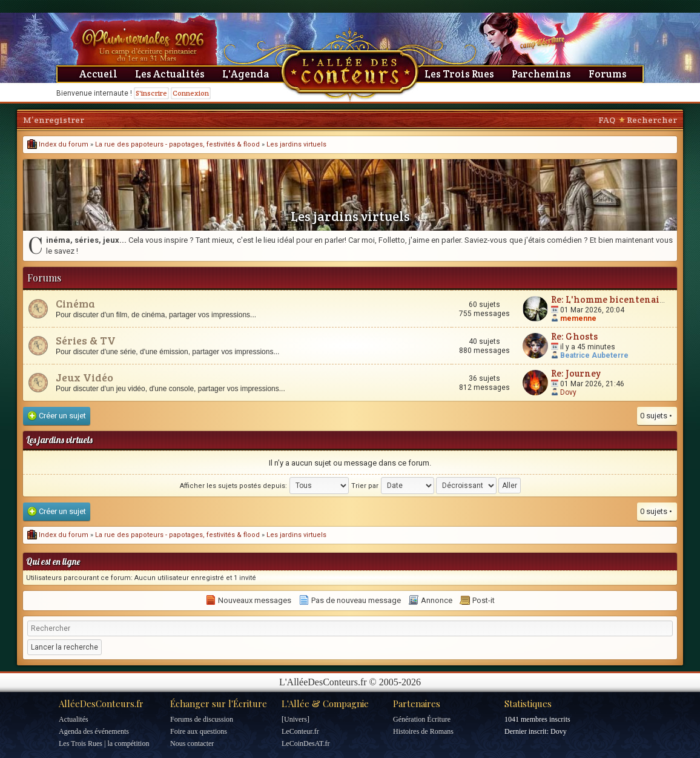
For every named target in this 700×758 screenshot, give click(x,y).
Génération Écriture (422, 719)
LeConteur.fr (300, 731)
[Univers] (296, 719)
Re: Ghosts (574, 336)
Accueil (98, 74)
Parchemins (541, 74)
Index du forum (58, 144)
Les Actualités (170, 74)
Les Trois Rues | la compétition (104, 743)
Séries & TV (86, 340)
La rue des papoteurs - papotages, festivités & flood (177, 144)
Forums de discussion (202, 719)
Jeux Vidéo (84, 377)
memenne (578, 318)
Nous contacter (192, 743)
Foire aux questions (199, 731)
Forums (608, 74)
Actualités (74, 719)
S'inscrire (151, 93)
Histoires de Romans (423, 731)
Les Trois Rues (459, 74)
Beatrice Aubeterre (594, 355)
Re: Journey (576, 373)
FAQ (607, 120)
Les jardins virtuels (296, 144)
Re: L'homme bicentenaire (610, 299)
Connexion (191, 93)
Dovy (568, 392)
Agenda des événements (94, 731)
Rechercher (652, 120)
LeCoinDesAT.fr (305, 743)
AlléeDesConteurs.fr (101, 704)
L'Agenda (246, 74)
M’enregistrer (54, 120)
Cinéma (75, 303)
